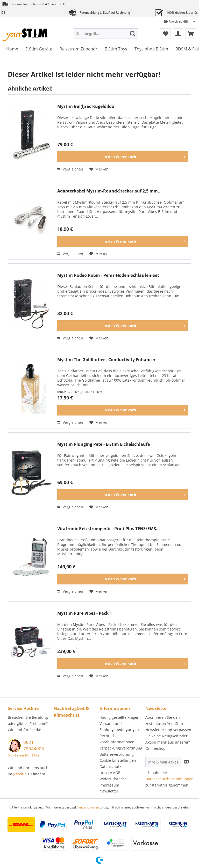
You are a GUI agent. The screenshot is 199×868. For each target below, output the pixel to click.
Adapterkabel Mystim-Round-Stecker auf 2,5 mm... (109, 191)
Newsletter (109, 791)
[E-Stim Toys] (116, 49)
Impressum (109, 785)
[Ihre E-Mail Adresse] (164, 762)
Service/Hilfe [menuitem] (178, 22)
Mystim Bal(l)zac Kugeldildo (86, 106)
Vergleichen (70, 169)
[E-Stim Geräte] (39, 49)
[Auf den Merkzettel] (99, 169)
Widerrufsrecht (113, 779)
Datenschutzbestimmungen (169, 779)
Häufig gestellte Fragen (119, 717)
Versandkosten (88, 807)
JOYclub (20, 774)
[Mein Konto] (178, 34)
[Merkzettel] (165, 34)
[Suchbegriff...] (106, 34)
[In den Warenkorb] (123, 157)
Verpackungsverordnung (121, 748)
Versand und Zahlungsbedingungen (119, 727)
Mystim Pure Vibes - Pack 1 (85, 613)
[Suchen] (133, 34)
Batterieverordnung (117, 754)
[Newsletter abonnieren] (186, 762)
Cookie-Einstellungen (118, 760)
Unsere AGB (110, 773)
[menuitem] (106, 36)
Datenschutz (110, 766)
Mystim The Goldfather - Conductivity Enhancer (106, 360)
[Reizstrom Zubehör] (79, 49)
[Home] (12, 49)
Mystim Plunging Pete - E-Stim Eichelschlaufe (104, 444)
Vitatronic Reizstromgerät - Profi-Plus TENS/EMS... (109, 529)
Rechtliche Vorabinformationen (117, 739)
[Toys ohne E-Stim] (151, 49)
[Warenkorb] (191, 34)
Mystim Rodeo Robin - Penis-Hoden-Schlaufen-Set (108, 275)
